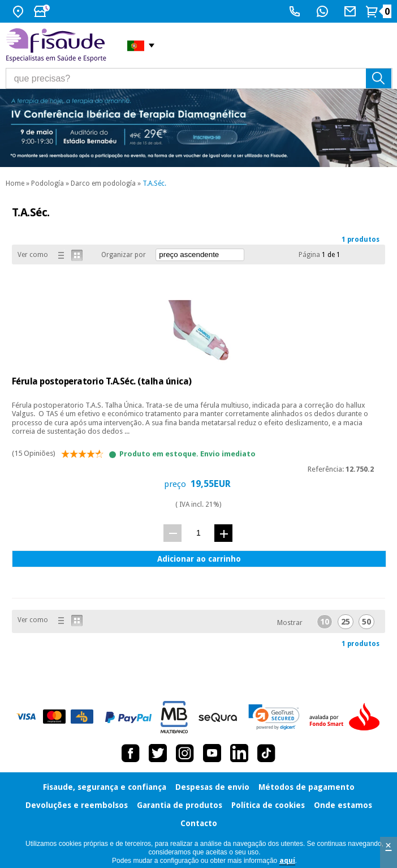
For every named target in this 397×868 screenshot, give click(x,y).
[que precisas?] (199, 78)
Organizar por (124, 255)
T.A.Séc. (154, 183)
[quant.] (198, 533)
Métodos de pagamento (307, 787)
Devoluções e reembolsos (77, 805)
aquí (287, 861)
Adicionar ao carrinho (199, 559)
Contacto (199, 823)
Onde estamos (343, 805)
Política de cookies (268, 805)
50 (366, 622)
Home (15, 183)
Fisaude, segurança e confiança (105, 787)
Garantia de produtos (180, 805)
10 (325, 622)
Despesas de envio (212, 787)
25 (346, 622)
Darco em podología (103, 183)
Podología (48, 183)
